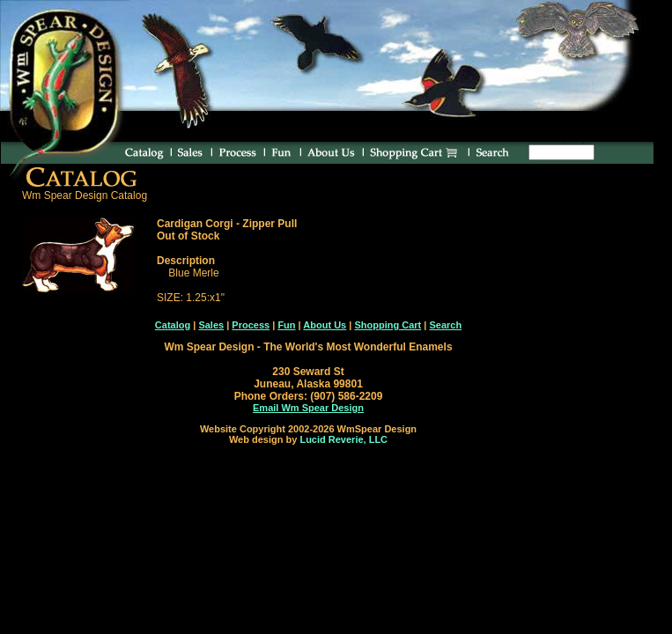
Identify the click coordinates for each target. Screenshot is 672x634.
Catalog (173, 325)
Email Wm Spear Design (308, 408)
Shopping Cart (388, 325)
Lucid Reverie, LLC (343, 439)
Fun (286, 325)
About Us (325, 325)
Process (251, 325)
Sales (211, 325)
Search (445, 325)
